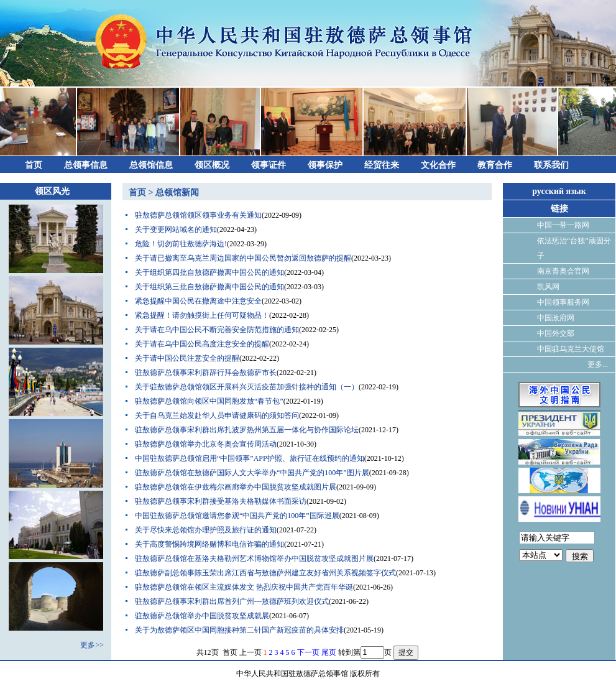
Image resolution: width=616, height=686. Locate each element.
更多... (598, 364)
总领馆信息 (151, 165)
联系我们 (551, 165)
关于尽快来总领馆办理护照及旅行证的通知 (206, 530)
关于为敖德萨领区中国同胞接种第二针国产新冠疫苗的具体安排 (239, 630)
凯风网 (548, 287)
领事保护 (325, 165)
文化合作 (438, 165)
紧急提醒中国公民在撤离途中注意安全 (198, 301)
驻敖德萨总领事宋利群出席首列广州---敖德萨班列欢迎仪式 (232, 601)
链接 (559, 209)
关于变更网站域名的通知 (176, 229)
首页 (34, 165)
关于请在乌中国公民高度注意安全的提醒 (202, 344)
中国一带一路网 (563, 225)
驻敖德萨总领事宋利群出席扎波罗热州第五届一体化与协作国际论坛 (247, 430)
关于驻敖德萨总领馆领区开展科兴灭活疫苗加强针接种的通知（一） (247, 387)
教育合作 (495, 165)
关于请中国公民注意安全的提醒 (187, 358)
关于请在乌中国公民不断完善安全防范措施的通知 (217, 330)
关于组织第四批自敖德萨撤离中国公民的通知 (209, 272)
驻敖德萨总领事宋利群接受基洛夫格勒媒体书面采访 (221, 501)
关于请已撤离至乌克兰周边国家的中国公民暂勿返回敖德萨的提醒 (243, 258)
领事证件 (269, 165)
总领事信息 (86, 165)
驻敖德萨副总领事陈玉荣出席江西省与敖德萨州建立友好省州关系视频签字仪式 (265, 573)
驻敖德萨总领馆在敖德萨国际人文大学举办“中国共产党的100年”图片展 (252, 473)
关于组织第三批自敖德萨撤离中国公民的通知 (209, 287)
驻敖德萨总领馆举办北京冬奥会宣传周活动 (206, 444)
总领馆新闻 (177, 192)
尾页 (329, 652)
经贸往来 (382, 165)
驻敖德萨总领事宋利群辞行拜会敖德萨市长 (206, 373)
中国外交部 (556, 333)
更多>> (92, 645)
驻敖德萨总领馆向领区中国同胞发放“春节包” (209, 401)
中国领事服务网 (563, 302)
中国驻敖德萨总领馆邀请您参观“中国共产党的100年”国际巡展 (237, 516)
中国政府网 (556, 318)
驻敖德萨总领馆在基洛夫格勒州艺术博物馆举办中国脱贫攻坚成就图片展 (254, 559)
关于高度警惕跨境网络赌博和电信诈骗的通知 (209, 544)
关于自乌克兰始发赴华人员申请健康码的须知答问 (217, 415)
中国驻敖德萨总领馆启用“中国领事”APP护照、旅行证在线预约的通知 (250, 458)
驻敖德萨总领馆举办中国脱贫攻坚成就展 (202, 616)
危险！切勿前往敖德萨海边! (181, 244)
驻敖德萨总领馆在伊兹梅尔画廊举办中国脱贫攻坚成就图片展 (236, 487)
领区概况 (212, 165)
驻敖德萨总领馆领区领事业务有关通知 (198, 215)
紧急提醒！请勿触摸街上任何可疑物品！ (202, 315)
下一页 (308, 652)
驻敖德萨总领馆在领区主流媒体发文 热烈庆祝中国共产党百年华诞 (244, 587)
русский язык (559, 191)
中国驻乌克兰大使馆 (571, 349)
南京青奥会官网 (563, 271)
